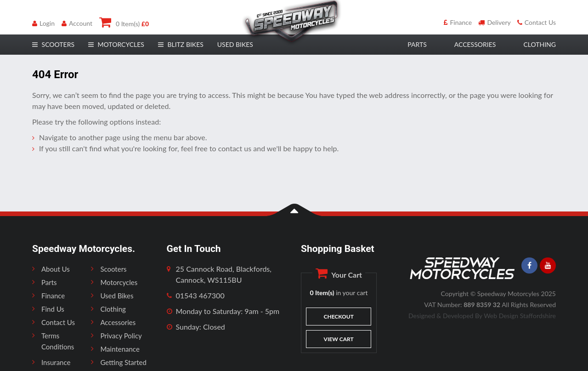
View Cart (339, 339)
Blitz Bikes (181, 44)
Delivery (494, 22)
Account (77, 23)
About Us (56, 269)
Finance (458, 22)
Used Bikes (235, 44)
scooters (53, 44)
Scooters (113, 269)
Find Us (53, 309)
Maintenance (120, 349)
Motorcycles (119, 282)
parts (417, 44)
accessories (475, 44)
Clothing (113, 309)
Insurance (56, 362)
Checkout (339, 317)
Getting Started (123, 362)
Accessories (118, 322)
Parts (49, 282)
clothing (540, 44)
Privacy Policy (121, 336)
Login (43, 23)
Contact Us (537, 22)
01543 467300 (200, 295)
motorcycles (116, 44)
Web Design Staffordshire (520, 316)
